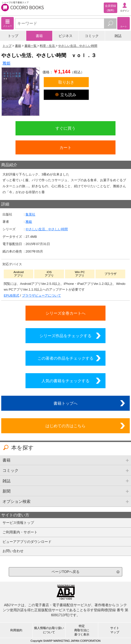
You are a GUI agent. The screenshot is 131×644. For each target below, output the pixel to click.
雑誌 (118, 36)
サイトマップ (115, 630)
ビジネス (65, 36)
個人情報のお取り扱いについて (49, 630)
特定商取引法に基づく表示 (82, 630)
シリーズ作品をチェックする (65, 336)
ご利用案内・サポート (20, 532)
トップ (13, 36)
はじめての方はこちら (65, 426)
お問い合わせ (13, 551)
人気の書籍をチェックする (65, 381)
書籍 (39, 36)
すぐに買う (65, 128)
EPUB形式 (11, 295)
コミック (92, 36)
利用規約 (16, 630)
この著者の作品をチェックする (65, 358)
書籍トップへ (65, 403)
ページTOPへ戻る (66, 572)
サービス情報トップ (18, 523)
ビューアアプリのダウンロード (27, 542)
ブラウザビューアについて (41, 295)
